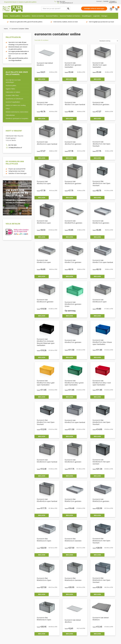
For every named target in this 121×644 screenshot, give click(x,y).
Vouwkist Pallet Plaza (12, 96)
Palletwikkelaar (10, 115)
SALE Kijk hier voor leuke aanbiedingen (13, 81)
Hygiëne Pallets (10, 89)
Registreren (113, 3)
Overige (104, 16)
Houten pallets (15, 16)
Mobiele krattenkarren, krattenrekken (17, 112)
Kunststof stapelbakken (13, 102)
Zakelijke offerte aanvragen (94, 9)
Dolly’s (8, 109)
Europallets (26, 16)
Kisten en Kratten (38, 16)
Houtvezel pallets (11, 86)
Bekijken (42, 79)
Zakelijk (106, 2)
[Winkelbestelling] (109, 41)
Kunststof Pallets (52, 16)
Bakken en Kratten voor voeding (16, 106)
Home (6, 16)
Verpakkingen (86, 16)
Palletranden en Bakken (13, 92)
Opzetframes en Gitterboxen (14, 99)
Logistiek (96, 16)
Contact (99, 2)
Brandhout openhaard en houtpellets (17, 119)
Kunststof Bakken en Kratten (70, 16)
